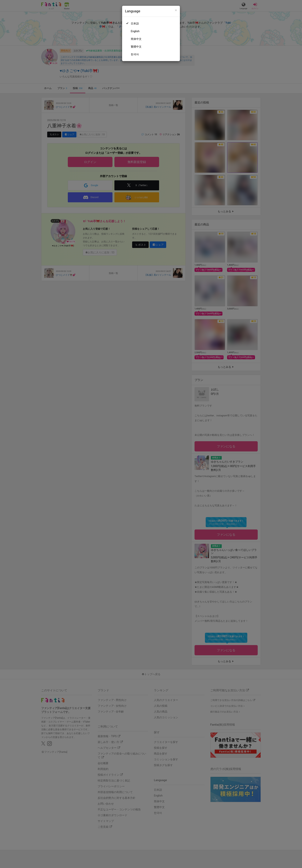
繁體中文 (136, 47)
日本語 (135, 24)
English (135, 31)
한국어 (135, 54)
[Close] (176, 10)
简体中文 (136, 39)
